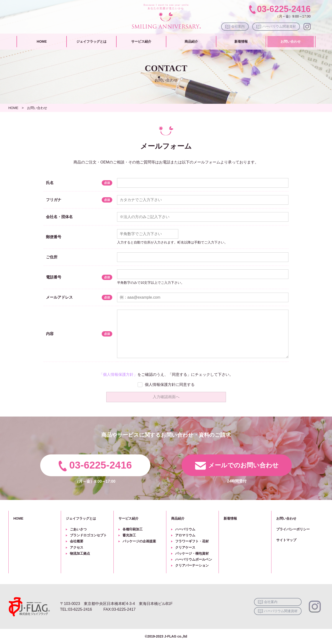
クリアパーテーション (192, 565)
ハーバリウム (185, 529)
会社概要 (77, 541)
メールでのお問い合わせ (243, 465)
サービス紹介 (141, 41)
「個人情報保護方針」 (118, 374)
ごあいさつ (78, 529)
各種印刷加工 (133, 529)
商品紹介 (191, 41)
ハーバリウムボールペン (194, 559)
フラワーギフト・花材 (192, 541)
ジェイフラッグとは (91, 41)
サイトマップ (286, 540)
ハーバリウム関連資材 (279, 26)
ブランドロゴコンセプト (88, 535)
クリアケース (185, 547)
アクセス (77, 547)
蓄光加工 (129, 535)
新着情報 (241, 41)
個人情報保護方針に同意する (170, 385)
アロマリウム (185, 535)
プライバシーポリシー (293, 529)
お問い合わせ (291, 41)
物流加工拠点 (80, 553)
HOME (42, 41)
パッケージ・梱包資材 (192, 553)
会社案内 (238, 26)
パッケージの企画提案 (139, 541)
